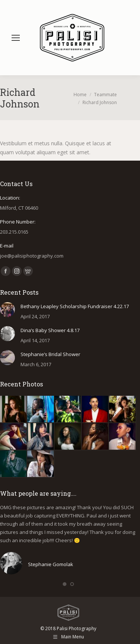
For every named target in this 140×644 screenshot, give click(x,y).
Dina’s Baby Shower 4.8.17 (50, 330)
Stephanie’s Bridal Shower (50, 354)
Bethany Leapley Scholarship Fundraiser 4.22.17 (75, 306)
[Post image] (7, 310)
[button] (65, 584)
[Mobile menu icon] (16, 38)
